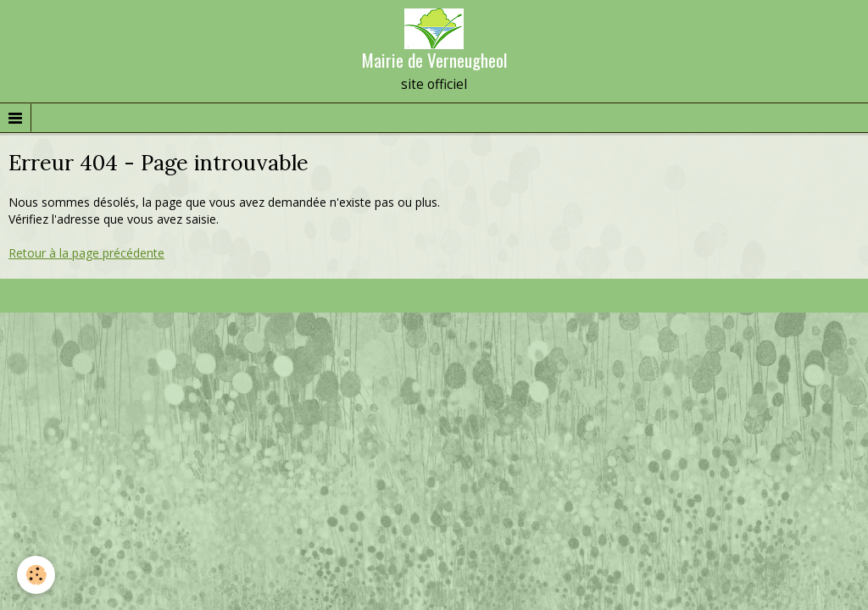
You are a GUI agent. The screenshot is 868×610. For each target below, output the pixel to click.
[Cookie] (36, 575)
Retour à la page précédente (86, 253)
